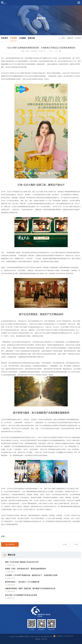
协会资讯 (4, 38)
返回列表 (10, 545)
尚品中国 (44, 639)
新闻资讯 (70, 38)
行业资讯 (13, 38)
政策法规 (31, 38)
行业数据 (22, 38)
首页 (63, 38)
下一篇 (76, 544)
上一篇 (64, 544)
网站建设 (38, 639)
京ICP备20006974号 (46, 637)
